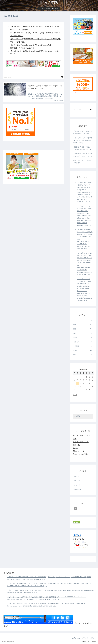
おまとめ (76, 445)
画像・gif (83, 342)
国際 (83, 329)
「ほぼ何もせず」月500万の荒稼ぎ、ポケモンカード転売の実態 (85, 185)
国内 (83, 325)
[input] (33, 77)
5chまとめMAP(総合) (81, 454)
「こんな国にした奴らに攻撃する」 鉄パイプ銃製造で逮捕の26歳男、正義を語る (83, 140)
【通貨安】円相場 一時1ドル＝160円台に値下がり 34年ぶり (83, 148)
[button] (62, 77)
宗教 (83, 333)
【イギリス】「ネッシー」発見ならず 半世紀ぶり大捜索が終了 (84, 208)
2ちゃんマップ (79, 451)
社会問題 (83, 346)
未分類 (83, 337)
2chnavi (76, 448)
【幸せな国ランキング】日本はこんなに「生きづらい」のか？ (83, 155)
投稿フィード (77, 481)
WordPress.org (78, 489)
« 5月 (75, 395)
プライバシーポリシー (89, 638)
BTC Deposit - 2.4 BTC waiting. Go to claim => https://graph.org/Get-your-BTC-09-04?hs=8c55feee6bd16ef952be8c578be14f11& (85, 241)
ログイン (76, 476)
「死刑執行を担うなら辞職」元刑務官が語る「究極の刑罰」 (83, 132)
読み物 (83, 350)
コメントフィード (79, 485)
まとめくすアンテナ (81, 442)
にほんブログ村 (79, 539)
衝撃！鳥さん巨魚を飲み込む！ (22, 48)
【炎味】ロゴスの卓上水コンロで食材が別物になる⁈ (30, 45)
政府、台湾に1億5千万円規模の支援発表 (82, 162)
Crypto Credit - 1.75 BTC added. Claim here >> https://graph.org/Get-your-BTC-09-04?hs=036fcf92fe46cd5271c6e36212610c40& (84, 267)
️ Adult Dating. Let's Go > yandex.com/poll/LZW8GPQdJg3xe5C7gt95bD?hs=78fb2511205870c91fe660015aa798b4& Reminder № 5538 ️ (85, 195)
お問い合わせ (76, 638)
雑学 (83, 355)
